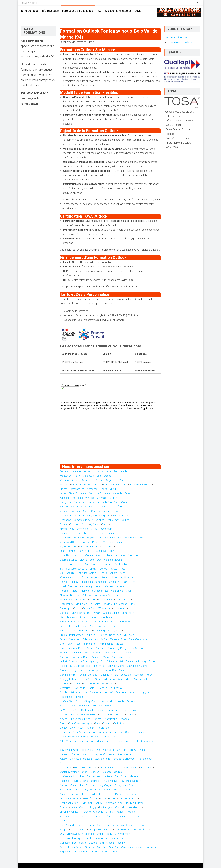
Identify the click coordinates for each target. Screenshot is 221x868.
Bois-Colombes (137, 750)
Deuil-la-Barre (79, 843)
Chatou (92, 688)
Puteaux (64, 754)
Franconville (116, 838)
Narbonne (92, 489)
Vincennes (118, 825)
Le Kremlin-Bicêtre (91, 816)
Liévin (94, 617)
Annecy (64, 657)
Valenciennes (105, 600)
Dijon (116, 511)
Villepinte (97, 794)
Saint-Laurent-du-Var (82, 485)
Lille (118, 595)
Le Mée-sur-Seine (92, 679)
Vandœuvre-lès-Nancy (80, 586)
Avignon (64, 719)
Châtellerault (110, 719)
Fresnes (130, 812)
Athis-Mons (66, 741)
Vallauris (64, 480)
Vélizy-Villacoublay (94, 701)
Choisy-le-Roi (100, 812)
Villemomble (77, 785)
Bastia (116, 852)
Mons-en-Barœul (69, 600)
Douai (77, 609)
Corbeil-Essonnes (69, 737)
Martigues (77, 498)
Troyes (64, 489)
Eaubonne (151, 847)
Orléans (103, 573)
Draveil (81, 728)
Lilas (77, 790)
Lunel (63, 551)
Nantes (113, 569)
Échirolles (120, 555)
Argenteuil (65, 852)
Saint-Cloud (121, 777)
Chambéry (125, 653)
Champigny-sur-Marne (100, 830)
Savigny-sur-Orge (69, 750)
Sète (81, 547)
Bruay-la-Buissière (120, 622)
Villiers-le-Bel (80, 852)
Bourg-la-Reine (80, 781)
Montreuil (91, 785)
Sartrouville (89, 684)
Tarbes (73, 631)
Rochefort (116, 507)
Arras (63, 622)
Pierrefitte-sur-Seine (126, 794)
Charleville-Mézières (139, 485)
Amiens (131, 701)
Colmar (103, 635)
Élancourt (80, 697)
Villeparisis (109, 679)
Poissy (101, 684)
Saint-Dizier (129, 582)
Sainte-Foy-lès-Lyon (119, 648)
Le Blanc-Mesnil (79, 808)
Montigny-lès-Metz (121, 591)
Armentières (89, 609)
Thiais (91, 825)
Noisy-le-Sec (82, 794)
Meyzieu (120, 644)
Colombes (66, 768)
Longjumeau (88, 750)
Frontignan (92, 547)
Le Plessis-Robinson (81, 759)
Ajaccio (106, 852)
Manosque (88, 476)
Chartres (74, 525)
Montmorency (122, 834)
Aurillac (64, 507)
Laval (63, 586)
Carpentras (117, 715)
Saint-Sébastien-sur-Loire (74, 569)
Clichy (85, 772)
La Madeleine (122, 600)
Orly (62, 834)
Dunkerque (66, 609)
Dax (99, 560)
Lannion (80, 516)
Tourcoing (95, 604)
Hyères (108, 706)
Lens (63, 626)
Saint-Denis (66, 790)
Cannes (86, 480)
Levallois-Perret (103, 759)
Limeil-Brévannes (69, 812)
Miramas (101, 498)
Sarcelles (94, 852)
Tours (112, 551)
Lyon (63, 644)
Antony (64, 759)
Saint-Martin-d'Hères (90, 555)
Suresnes (107, 772)
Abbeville (119, 701)
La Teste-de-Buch (106, 538)
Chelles (64, 670)
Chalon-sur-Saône (80, 653)
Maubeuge (81, 604)
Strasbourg (99, 631)
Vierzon (64, 511)
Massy (85, 737)
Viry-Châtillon (127, 732)
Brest (105, 525)
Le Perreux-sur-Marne (115, 816)
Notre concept (29, 11)
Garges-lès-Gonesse (132, 847)
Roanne (108, 564)
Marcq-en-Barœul (81, 613)
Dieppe (64, 666)
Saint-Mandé (117, 812)
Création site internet (118, 11)
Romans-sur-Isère (83, 520)
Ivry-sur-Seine (121, 830)
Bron (63, 648)
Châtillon (122, 750)
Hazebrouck (67, 604)
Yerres (94, 737)
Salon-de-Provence (100, 494)
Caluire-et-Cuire (118, 640)
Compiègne (128, 613)
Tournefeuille (106, 529)
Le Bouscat (98, 533)
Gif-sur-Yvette (108, 737)
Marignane (66, 502)
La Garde (97, 706)
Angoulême (76, 507)
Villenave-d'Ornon (69, 542)
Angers (95, 578)
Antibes (76, 480)
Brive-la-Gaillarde (91, 511)
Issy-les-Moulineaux (104, 754)
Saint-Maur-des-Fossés (73, 825)
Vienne (83, 560)
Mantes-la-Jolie (98, 693)
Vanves (95, 772)
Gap (99, 476)
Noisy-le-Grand (110, 790)
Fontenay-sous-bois (180, 43)
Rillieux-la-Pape (76, 648)
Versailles (65, 688)
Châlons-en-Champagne (94, 582)
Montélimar (113, 520)
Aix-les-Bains (110, 653)
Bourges (75, 511)
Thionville (85, 591)
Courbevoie (131, 768)
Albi (62, 706)
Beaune (107, 511)
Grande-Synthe (111, 613)
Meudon (87, 754)
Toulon (133, 710)
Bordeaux (79, 538)
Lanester (120, 586)
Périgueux (92, 516)
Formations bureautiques (78, 11)
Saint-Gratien (107, 843)
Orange (130, 715)
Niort (109, 701)
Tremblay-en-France (71, 799)
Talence (85, 542)
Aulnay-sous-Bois (124, 785)
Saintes (89, 507)
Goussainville (100, 838)
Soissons (98, 471)
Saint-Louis (115, 635)
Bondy (99, 803)
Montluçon (66, 476)
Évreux (64, 525)
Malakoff (134, 777)
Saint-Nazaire (67, 573)
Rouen (152, 662)
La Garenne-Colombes (72, 777)
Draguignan (112, 710)
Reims (63, 582)
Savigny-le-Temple (70, 679)
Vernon (125, 520)
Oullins (63, 640)
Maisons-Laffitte (142, 679)
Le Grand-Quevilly (89, 662)
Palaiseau (65, 732)
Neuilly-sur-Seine (106, 750)
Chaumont (115, 582)
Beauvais (72, 617)
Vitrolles (90, 498)
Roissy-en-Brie (109, 670)
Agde (63, 547)
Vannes (109, 586)
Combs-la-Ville (68, 675)
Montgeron (103, 741)
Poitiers (97, 719)
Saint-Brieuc (66, 516)
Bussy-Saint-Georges (132, 675)
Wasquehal (104, 609)
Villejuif (64, 830)
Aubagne (65, 498)
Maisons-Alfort (139, 830)
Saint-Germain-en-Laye (122, 693)
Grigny (91, 728)
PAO (99, 11)
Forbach (65, 591)
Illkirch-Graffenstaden (71, 635)
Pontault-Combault (88, 675)
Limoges (124, 719)
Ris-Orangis (103, 728)
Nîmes (63, 529)
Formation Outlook (176, 37)
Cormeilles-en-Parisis (71, 847)
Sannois (89, 847)
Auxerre (107, 724)
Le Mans (96, 653)
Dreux (85, 525)
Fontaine (108, 555)
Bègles (90, 538)
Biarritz (112, 626)
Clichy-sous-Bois (91, 790)
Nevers (64, 595)
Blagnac (64, 533)
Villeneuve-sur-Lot (70, 578)
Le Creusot (138, 648)
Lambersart (119, 609)
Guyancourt (79, 688)
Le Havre (99, 666)
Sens (98, 724)
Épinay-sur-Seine (114, 803)
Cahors (113, 573)
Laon (108, 471)
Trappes (103, 688)
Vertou (103, 569)
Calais (72, 622)
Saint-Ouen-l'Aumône (108, 847)
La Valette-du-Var (69, 710)
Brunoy (64, 728)
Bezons (93, 843)
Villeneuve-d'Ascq (104, 595)
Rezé (123, 569)
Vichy (77, 476)
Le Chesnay (116, 688)
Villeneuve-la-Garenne (110, 768)
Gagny (93, 808)
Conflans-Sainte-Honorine (74, 693)
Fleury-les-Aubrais (87, 573)
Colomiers (82, 529)
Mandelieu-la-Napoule (114, 485)
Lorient (99, 586)
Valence (100, 520)
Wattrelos (87, 595)
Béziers (72, 547)
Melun (149, 675)
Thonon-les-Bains (80, 657)
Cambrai (65, 613)
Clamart (76, 754)
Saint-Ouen (87, 803)
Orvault (93, 569)
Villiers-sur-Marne (69, 816)
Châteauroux (100, 551)
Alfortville (86, 812)
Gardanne (79, 502)
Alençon (84, 617)
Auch (86, 533)
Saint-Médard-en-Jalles (130, 538)
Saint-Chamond (93, 564)
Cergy (109, 834)
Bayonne (101, 626)
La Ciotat (113, 498)
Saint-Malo (84, 551)
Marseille (117, 494)
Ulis (119, 737)
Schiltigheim (114, 631)
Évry (72, 728)
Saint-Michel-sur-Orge (85, 732)
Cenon (119, 542)
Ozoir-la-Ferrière (110, 675)
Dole (92, 560)
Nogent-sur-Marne (139, 816)
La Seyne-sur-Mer (87, 715)
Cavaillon (104, 715)
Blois (63, 564)
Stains (103, 799)
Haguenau (91, 635)
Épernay (74, 582)
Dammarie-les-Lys (89, 670)
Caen (124, 502)
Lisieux (90, 502)
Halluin (92, 600)
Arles (127, 494)
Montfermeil (91, 799)
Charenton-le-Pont (136, 825)
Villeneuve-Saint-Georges (80, 834)
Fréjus (124, 710)
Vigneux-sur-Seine (108, 732)
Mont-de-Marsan (113, 560)
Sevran (64, 785)
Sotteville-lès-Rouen (81, 666)
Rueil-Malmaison (126, 754)
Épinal (63, 724)
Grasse (107, 476)
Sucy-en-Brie (103, 825)
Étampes (142, 732)
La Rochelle (102, 507)
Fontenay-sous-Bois (110, 808)
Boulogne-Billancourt (125, 759)
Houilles (64, 684)
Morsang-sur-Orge (84, 741)
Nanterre (108, 777)
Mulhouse (129, 635)
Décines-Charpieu (96, 648)
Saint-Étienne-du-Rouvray (133, 662)
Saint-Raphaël (67, 715)
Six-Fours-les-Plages (92, 710)
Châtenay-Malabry (70, 772)
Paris (130, 657)
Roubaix (75, 595)
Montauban (83, 706)
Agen (122, 573)
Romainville (127, 790)
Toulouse (76, 533)
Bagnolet (95, 781)
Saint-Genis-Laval (138, 640)
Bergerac (105, 516)
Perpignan (85, 631)
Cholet (85, 578)
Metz (74, 591)
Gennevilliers (94, 777)
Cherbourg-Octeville (123, 578)
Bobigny (108, 794)
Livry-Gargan (105, 785)
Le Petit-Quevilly (69, 662)
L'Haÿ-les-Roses (132, 808)
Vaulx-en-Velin (90, 644)
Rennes (72, 551)
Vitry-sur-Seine (78, 830)
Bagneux (65, 781)
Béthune (104, 622)
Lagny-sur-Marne (115, 666)
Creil (62, 617)
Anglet (63, 631)
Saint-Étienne (75, 564)
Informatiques (50, 11)
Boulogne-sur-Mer (87, 622)
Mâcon (64, 653)
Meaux (123, 670)
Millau (113, 489)
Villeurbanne (107, 644)
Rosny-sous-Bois (69, 803)
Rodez (104, 489)
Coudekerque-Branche (115, 604)
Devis (138, 11)
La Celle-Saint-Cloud (71, 701)
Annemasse (118, 657)
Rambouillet (124, 679)
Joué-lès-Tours (68, 555)
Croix (132, 604)
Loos (83, 600)
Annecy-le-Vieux (100, 657)
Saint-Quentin (120, 471)
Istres (63, 494)
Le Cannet (98, 480)
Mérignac (108, 542)
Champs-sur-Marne (137, 666)
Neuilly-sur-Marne (134, 803)
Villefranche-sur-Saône (95, 640)
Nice (98, 485)
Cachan (64, 821)
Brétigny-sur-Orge (120, 741)
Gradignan (65, 538)
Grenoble (133, 555)
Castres (71, 706)
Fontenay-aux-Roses (85, 768)
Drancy (64, 808)
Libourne (111, 533)
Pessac (96, 542)
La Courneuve (110, 781)
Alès (72, 529)
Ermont (87, 838)
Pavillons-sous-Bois (131, 781)
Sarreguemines (100, 591)
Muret (93, 529)
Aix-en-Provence (78, 494)
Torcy (73, 670)
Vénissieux (75, 640)
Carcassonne (77, 489)
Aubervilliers (66, 794)
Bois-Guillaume (109, 662)
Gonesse (65, 843)
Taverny (121, 843)
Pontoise (65, 838)
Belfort (117, 724)
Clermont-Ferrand (77, 626)
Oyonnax (65, 471)
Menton (64, 485)
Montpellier (106, 547)
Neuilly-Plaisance (127, 799)
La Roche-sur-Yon (81, 719)
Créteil (100, 834)
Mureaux (76, 684)
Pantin (112, 799)
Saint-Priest (74, 644)
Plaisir (110, 684)
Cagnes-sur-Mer (115, 480)
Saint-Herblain (122, 564)
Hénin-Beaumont (109, 617)
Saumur (105, 578)
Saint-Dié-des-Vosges (81, 724)
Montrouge (146, 768)
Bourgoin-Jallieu (69, 560)
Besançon (65, 520)
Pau (91, 626)
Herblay (76, 838)
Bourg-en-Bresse (81, 471)
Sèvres (118, 772)
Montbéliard (119, 516)
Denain (97, 613)
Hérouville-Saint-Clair (108, 502)
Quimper (95, 525)
